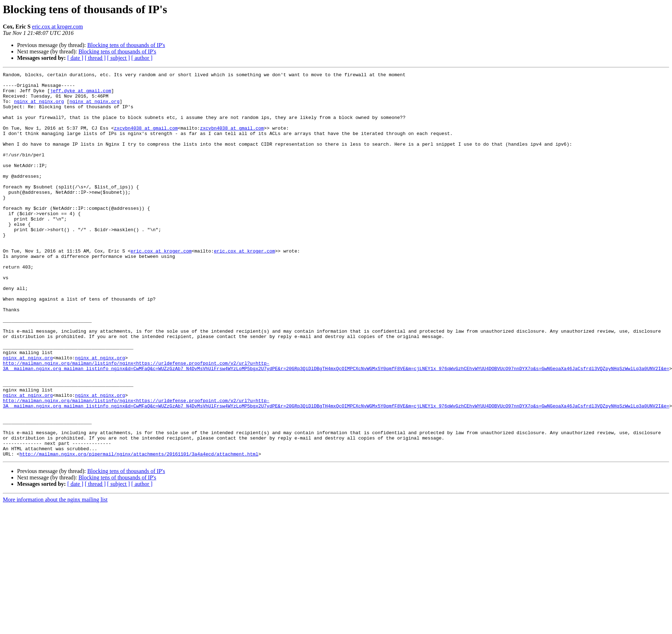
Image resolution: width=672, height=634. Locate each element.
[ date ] (75, 58)
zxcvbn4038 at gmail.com (146, 140)
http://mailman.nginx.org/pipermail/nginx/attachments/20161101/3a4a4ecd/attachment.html (139, 531)
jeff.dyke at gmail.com (81, 95)
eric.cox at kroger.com (57, 27)
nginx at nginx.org (39, 108)
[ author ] (142, 58)
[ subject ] (119, 58)
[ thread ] (95, 58)
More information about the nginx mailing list (55, 576)
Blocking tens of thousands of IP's (126, 45)
